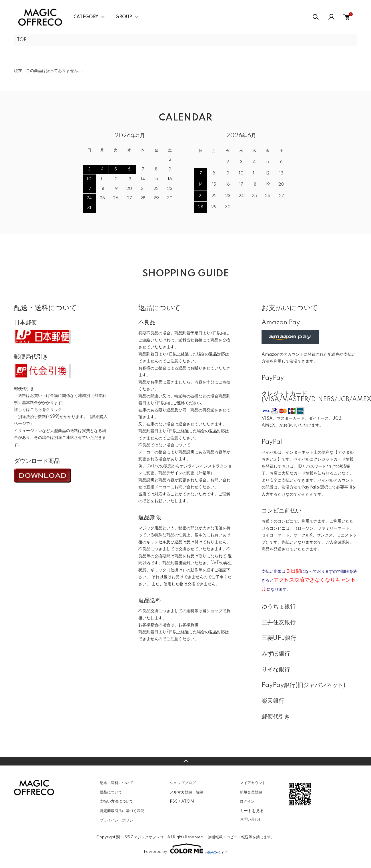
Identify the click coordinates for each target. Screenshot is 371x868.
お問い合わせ (251, 819)
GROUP (124, 17)
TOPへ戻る (185, 761)
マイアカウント (253, 783)
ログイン (247, 801)
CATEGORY (86, 17)
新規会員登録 (251, 792)
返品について (111, 792)
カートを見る (252, 811)
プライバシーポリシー (118, 820)
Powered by (185, 849)
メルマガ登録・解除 (187, 792)
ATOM (188, 801)
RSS (174, 801)
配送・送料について (116, 783)
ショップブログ (183, 783)
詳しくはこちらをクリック (38, 410)
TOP (22, 40)
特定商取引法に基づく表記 (122, 811)
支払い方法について (116, 801)
